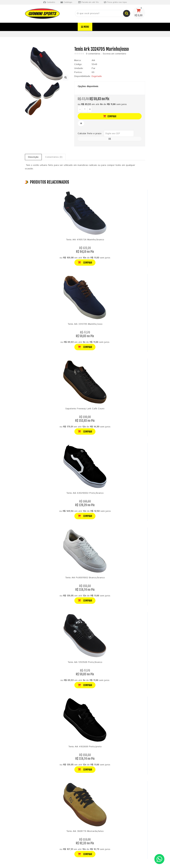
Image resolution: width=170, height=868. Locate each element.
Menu (85, 27)
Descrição (33, 157)
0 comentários (93, 54)
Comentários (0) (54, 157)
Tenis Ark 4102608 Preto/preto (85, 747)
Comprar (110, 116)
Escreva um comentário (115, 54)
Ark (93, 60)
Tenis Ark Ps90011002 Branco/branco (85, 578)
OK (110, 139)
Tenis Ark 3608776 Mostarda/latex (85, 831)
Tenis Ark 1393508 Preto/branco (85, 662)
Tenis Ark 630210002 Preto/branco (85, 493)
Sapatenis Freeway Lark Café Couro (85, 409)
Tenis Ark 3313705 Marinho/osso (85, 324)
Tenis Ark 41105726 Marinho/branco (85, 240)
